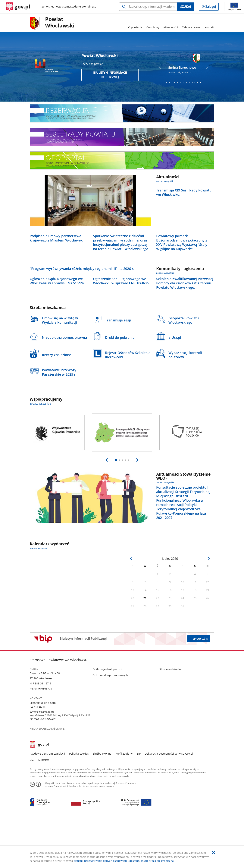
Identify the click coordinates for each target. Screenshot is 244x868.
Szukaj (186, 7)
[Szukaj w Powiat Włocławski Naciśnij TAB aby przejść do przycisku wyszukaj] (148, 7)
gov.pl (39, 793)
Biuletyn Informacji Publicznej (110, 75)
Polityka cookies (79, 802)
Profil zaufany (124, 802)
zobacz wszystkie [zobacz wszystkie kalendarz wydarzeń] (39, 597)
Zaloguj (212, 7)
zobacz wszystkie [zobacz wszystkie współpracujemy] (40, 452)
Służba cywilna (102, 802)
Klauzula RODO (39, 809)
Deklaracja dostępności (107, 718)
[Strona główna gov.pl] (18, 7)
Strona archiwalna (171, 718)
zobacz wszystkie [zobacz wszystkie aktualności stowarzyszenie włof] (165, 531)
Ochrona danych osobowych (110, 724)
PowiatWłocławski (60, 22)
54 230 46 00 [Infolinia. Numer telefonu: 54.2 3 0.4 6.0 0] (38, 756)
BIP (139, 802)
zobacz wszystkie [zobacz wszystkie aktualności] (165, 181)
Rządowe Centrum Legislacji (47, 802)
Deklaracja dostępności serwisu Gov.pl (169, 802)
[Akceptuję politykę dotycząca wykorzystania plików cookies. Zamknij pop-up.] (214, 853)
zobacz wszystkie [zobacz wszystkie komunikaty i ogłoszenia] (165, 297)
